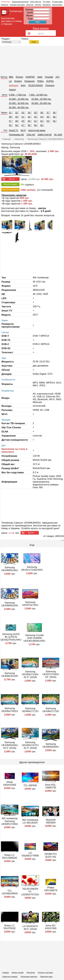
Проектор (5, 5)
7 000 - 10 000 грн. (38, 95)
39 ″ (11, 117)
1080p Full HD (45, 135)
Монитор (30, 5)
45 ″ (49, 117)
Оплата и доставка (45, 973)
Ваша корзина (41, 28)
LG (10, 81)
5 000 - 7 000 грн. (18, 95)
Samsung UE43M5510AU (10, 569)
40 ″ (17, 117)
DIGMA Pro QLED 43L (51, 855)
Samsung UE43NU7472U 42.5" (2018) (30, 745)
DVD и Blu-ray (36, 2)
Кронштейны (57, 5)
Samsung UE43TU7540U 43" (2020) (51, 674)
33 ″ (23, 113)
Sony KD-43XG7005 (51, 927)
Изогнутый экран (37, 130)
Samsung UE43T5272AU (30, 604)
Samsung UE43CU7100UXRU (32, 568)
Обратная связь (46, 977)
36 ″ (42, 113)
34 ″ (30, 113)
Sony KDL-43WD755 (51, 786)
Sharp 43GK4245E (10, 783)
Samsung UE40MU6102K (10, 675)
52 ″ (42, 121)
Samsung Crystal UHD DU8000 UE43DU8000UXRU (34, 638)
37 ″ (49, 113)
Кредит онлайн (18, 973)
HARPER (30, 77)
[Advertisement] (32, 60)
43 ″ (36, 117)
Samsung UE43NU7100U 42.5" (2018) (30, 674)
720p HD (31, 135)
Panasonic (30, 81)
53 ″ (49, 121)
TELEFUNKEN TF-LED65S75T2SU (30, 892)
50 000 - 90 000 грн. (19, 107)
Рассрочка (31, 973)
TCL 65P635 (30, 785)
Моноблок (47, 5)
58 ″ (30, 125)
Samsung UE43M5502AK (10, 604)
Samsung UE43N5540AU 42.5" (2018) (10, 745)
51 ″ (36, 121)
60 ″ (42, 125)
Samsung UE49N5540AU (51, 745)
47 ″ (11, 121)
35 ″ (36, 113)
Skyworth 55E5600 (51, 821)
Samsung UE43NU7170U (51, 710)
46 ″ (55, 117)
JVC (58, 77)
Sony (23, 85)
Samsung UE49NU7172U (30, 710)
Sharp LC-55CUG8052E (10, 856)
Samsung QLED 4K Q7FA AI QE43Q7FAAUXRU (11, 637)
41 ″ (23, 117)
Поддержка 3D (16, 135)
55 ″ (11, 125)
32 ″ (17, 113)
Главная (5, 973)
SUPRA (50, 81)
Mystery (18, 81)
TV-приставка (57, 2)
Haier (40, 77)
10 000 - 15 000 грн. (19, 99)
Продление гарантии (29, 977)
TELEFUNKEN (35, 85)
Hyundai (49, 77)
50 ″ (30, 121)
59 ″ (36, 125)
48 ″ (17, 121)
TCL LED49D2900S (10, 892)
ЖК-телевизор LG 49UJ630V (30, 821)
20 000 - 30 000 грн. (19, 103)
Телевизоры (6, 2)
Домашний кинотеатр (20, 2)
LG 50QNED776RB (30, 854)
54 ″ (55, 121)
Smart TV (14, 130)
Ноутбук (38, 5)
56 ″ (17, 125)
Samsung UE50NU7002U (10, 710)
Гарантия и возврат (10, 977)
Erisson (19, 77)
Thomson (50, 85)
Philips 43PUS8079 (51, 889)
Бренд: (4, 77)
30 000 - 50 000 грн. (41, 103)
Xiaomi (12, 90)
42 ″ (30, 117)
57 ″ (23, 125)
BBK (11, 77)
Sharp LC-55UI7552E (10, 927)
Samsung (14, 85)
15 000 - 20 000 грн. (41, 99)
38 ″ (55, 113)
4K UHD (58, 135)
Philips (40, 81)
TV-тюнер (46, 2)
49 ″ (23, 121)
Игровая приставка (17, 5)
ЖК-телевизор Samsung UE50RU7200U (10, 821)
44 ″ (42, 117)
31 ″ (11, 113)
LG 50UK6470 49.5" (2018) (30, 928)
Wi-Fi (23, 130)
